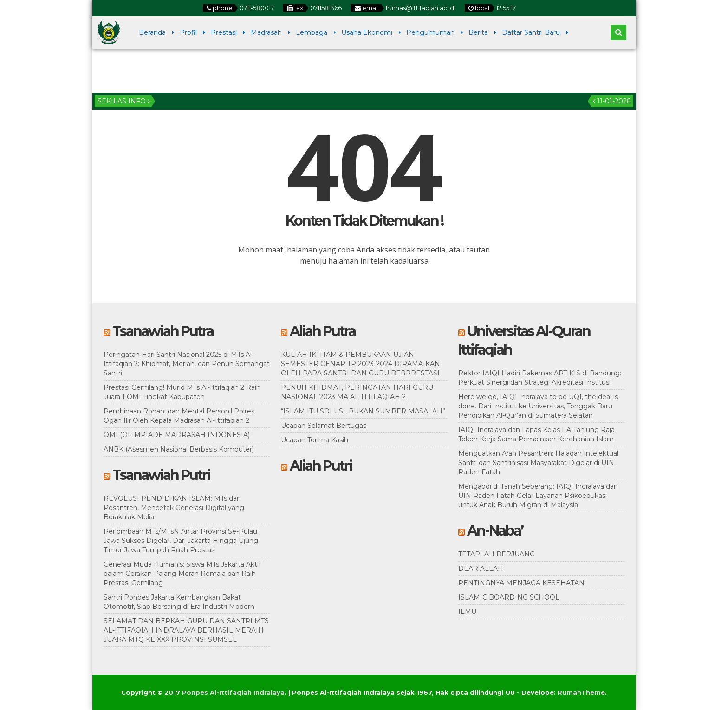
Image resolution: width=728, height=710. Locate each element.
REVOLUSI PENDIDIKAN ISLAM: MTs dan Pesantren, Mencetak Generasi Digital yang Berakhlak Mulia (174, 508)
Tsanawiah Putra (163, 331)
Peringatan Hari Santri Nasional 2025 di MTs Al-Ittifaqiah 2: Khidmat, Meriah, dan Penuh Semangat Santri (187, 364)
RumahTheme (581, 692)
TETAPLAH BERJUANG (497, 554)
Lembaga (312, 32)
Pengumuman (430, 32)
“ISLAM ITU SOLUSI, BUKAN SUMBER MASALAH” (363, 411)
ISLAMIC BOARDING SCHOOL (509, 597)
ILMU (467, 612)
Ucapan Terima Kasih (315, 440)
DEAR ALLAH (481, 568)
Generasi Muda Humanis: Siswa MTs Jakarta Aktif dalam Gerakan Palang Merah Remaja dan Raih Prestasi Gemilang (182, 574)
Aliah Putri (321, 466)
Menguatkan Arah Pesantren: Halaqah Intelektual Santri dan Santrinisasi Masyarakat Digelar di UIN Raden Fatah (538, 463)
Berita (478, 32)
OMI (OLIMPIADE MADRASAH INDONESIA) (177, 435)
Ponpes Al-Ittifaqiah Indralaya (233, 692)
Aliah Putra (322, 331)
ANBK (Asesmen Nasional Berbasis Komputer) (179, 449)
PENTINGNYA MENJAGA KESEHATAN (521, 583)
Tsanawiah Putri (161, 475)
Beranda (152, 32)
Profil (188, 32)
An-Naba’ (495, 531)
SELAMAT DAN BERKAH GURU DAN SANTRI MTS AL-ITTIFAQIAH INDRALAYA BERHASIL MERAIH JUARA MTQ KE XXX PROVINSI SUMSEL (186, 630)
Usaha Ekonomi (367, 32)
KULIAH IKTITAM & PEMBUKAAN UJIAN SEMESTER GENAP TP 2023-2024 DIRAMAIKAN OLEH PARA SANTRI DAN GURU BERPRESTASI (361, 364)
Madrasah (266, 32)
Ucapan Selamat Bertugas (324, 426)
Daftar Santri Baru (531, 32)
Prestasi (224, 32)
